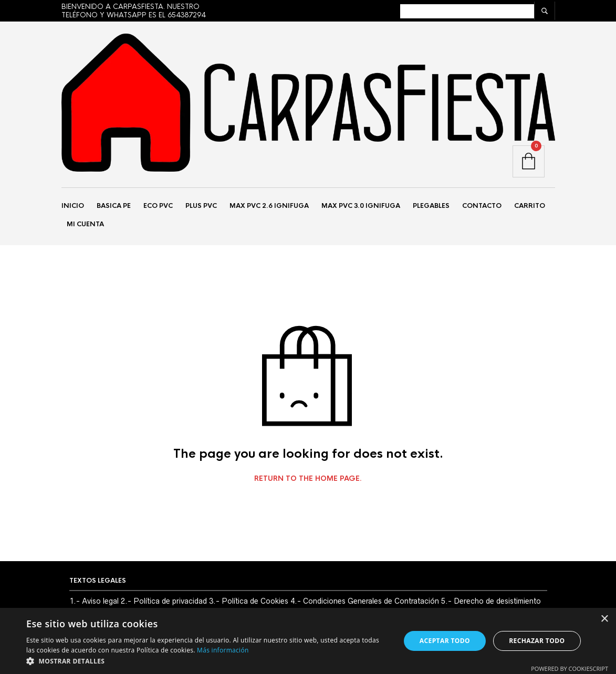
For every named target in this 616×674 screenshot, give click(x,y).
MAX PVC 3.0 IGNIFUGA (361, 207)
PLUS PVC (201, 207)
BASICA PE (114, 207)
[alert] (308, 641)
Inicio (73, 207)
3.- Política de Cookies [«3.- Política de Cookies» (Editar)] (249, 604)
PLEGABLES (431, 207)
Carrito (530, 207)
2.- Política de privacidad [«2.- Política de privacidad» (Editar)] (164, 604)
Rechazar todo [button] (537, 641)
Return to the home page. (308, 481)
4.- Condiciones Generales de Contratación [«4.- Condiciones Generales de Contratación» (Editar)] (365, 604)
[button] (208, 661)
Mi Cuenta (85, 225)
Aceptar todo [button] (445, 641)
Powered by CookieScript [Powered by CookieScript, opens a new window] (570, 668)
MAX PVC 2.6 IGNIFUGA (269, 207)
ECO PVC (158, 207)
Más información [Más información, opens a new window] (223, 650)
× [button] (604, 619)
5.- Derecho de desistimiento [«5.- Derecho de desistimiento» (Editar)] (491, 604)
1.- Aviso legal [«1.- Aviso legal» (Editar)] (94, 604)
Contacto (482, 207)
